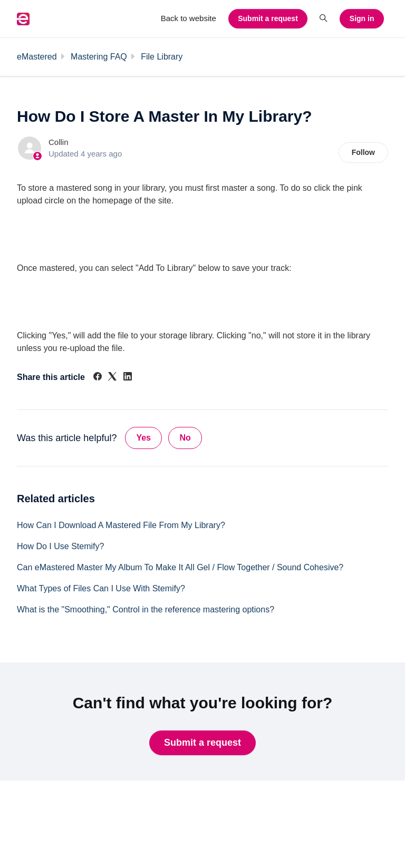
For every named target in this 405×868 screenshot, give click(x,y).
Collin (59, 142)
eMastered (37, 57)
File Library (162, 57)
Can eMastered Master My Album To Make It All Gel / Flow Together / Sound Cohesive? (180, 567)
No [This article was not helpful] (185, 438)
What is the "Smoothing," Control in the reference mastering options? (146, 609)
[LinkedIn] (128, 378)
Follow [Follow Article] (363, 152)
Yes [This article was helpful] (143, 438)
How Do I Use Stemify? (60, 546)
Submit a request (268, 18)
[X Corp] (112, 378)
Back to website (189, 18)
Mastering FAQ (99, 57)
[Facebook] (98, 378)
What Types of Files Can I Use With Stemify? (101, 588)
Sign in (362, 18)
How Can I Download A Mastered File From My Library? (121, 525)
